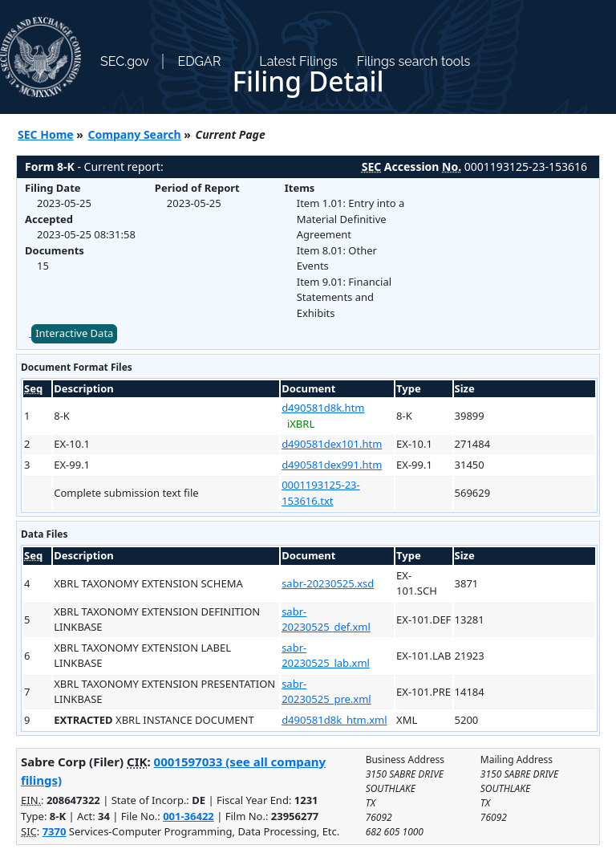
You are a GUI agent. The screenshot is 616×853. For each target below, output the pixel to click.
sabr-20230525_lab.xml (326, 656)
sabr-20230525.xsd (328, 583)
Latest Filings (298, 61)
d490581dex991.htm (332, 465)
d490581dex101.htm (332, 444)
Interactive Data (74, 333)
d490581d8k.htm (323, 408)
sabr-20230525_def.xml (326, 619)
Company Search (135, 134)
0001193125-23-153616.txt (321, 493)
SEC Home (46, 134)
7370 (55, 831)
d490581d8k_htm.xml (334, 720)
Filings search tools (414, 61)
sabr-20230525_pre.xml (326, 692)
